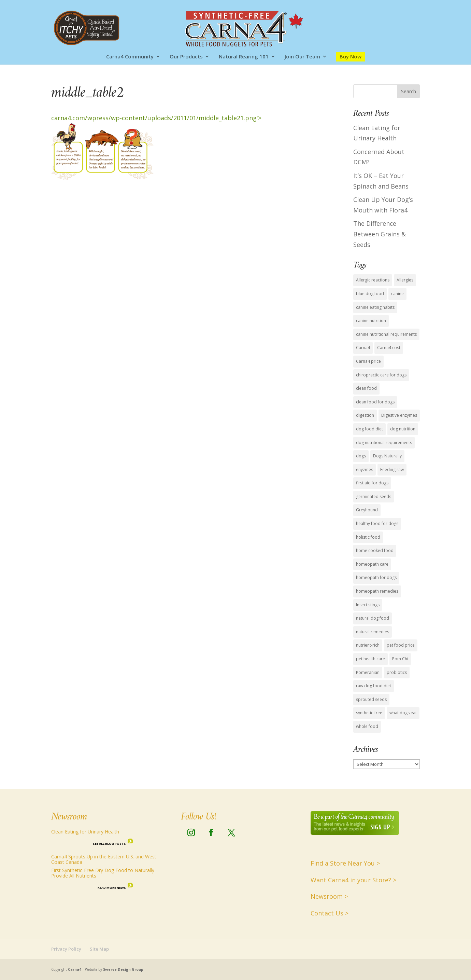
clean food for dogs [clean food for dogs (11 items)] (375, 402)
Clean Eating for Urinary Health (85, 832)
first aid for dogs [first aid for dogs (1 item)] (372, 483)
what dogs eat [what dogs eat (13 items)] (403, 713)
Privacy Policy (66, 949)
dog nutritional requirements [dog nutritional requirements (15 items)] (384, 443)
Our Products (186, 57)
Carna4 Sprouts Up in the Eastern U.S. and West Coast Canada (104, 859)
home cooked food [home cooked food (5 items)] (375, 550)
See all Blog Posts (109, 844)
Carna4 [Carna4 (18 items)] (363, 348)
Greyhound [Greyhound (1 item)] (367, 510)
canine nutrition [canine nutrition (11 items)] (371, 321)
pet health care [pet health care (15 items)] (370, 659)
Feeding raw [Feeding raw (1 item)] (392, 470)
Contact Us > (330, 913)
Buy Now (351, 56)
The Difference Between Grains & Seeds (380, 234)
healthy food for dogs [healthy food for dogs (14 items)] (377, 523)
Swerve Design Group (123, 969)
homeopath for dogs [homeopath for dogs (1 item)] (376, 577)
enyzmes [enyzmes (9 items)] (365, 470)
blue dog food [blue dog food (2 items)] (370, 294)
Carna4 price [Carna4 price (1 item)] (368, 361)
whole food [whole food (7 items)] (367, 726)
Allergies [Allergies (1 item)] (405, 280)
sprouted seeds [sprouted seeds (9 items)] (371, 699)
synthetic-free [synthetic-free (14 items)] (369, 713)
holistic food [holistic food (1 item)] (368, 537)
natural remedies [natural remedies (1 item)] (373, 632)
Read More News (112, 888)
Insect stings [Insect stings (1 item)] (368, 605)
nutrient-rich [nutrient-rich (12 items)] (368, 645)
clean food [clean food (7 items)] (366, 388)
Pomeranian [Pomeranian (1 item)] (368, 672)
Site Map (99, 949)
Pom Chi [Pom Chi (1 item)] (400, 659)
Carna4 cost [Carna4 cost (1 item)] (389, 348)
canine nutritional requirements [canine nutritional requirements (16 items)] (386, 334)
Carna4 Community (130, 57)
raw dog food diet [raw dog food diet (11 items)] (374, 686)
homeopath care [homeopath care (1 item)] (372, 564)
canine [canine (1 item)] (397, 294)
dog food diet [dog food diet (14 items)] (369, 429)
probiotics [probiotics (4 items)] (397, 672)
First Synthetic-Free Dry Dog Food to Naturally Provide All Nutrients (103, 873)
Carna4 (75, 969)
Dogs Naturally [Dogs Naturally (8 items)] (387, 456)
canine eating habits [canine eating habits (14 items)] (375, 307)
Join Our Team (302, 57)
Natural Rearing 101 (244, 57)
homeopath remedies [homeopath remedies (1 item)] (377, 591)
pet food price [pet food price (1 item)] (401, 645)
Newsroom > (329, 896)
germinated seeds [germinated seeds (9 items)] (374, 496)
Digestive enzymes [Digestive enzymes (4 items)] (399, 415)
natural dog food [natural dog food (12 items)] (373, 618)
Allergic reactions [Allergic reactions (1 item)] (373, 280)
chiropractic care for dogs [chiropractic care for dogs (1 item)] (381, 375)
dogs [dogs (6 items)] (361, 456)
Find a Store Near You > (345, 863)
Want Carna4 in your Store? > (353, 880)
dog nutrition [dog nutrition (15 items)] (403, 429)
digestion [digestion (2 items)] (365, 415)
